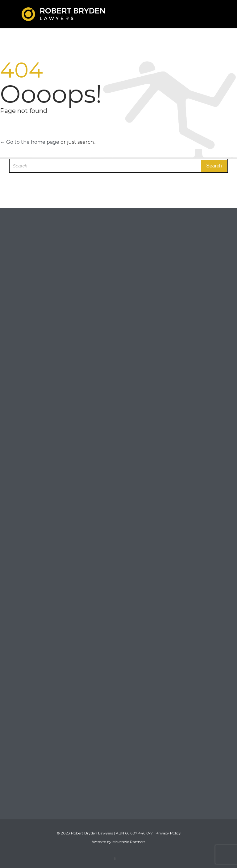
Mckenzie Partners (129, 842)
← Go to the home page (30, 142)
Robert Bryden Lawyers (92, 833)
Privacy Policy (168, 833)
